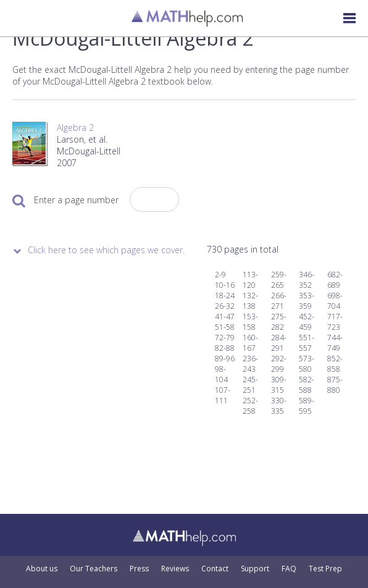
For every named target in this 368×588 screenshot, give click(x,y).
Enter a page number (76, 200)
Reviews (175, 569)
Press (139, 569)
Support (255, 569)
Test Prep (325, 569)
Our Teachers (94, 569)
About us (42, 569)
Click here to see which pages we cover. (106, 250)
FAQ (289, 569)
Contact (215, 569)
